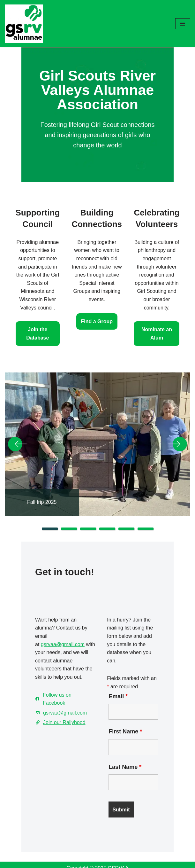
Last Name (123, 743)
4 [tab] (107, 511)
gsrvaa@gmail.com (43, 628)
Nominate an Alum (160, 314)
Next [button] (177, 426)
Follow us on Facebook (50, 671)
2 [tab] (69, 511)
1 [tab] (50, 511)
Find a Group (97, 302)
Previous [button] (18, 426)
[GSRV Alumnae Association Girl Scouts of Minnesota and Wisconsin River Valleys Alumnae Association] (24, 24)
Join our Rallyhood (45, 690)
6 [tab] (146, 511)
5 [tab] (126, 511)
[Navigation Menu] (183, 24)
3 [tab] (88, 511)
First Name (124, 707)
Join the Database (34, 314)
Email (116, 672)
